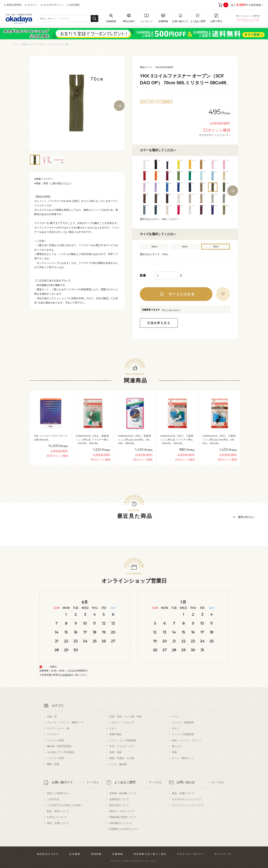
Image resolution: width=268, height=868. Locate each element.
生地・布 (52, 717)
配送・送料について (58, 811)
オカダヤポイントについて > (215, 135)
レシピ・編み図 (118, 764)
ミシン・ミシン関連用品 (123, 740)
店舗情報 (67, 675)
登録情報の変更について (123, 817)
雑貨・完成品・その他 (122, 758)
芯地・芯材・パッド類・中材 (125, 717)
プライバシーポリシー (190, 854)
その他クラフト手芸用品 (60, 752)
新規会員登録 (14, 5)
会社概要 (75, 854)
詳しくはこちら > (171, 310)
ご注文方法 (53, 799)
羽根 (174, 752)
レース (176, 717)
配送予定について (119, 805)
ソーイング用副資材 (183, 734)
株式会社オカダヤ (48, 854)
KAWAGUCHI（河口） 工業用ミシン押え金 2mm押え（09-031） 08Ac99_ (219, 440)
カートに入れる (182, 294)
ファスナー (53, 734)
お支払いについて (57, 817)
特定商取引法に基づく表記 (150, 854)
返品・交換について (58, 823)
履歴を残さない (247, 517)
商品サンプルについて (122, 811)
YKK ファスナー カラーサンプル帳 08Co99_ (50, 438)
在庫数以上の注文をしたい (124, 829)
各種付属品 (116, 734)
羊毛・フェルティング (122, 746)
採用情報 (96, 854)
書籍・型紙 (53, 764)
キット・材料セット (183, 758)
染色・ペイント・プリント (187, 740)
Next (119, 106)
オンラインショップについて (188, 805)
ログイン (33, 5)
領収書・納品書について (123, 793)
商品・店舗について (183, 793)
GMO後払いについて (121, 823)
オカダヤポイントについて (187, 799)
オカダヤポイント (54, 5)
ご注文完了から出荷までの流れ (64, 805)
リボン (113, 728)
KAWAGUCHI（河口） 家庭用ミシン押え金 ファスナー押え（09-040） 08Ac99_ (92, 440)
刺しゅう (177, 746)
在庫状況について (119, 799)
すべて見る (93, 782)
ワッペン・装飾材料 (183, 722)
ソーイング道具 (56, 740)
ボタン (176, 728)
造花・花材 (116, 752)
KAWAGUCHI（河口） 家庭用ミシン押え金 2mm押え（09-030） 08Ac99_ (135, 440)
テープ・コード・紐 (58, 728)
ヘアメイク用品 (56, 758)
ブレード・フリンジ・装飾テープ (65, 722)
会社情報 (75, 5)
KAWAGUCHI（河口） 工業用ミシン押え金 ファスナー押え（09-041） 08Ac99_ (177, 440)
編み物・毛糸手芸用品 (59, 746)
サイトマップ (223, 854)
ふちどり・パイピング (122, 722)
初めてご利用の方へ (58, 793)
